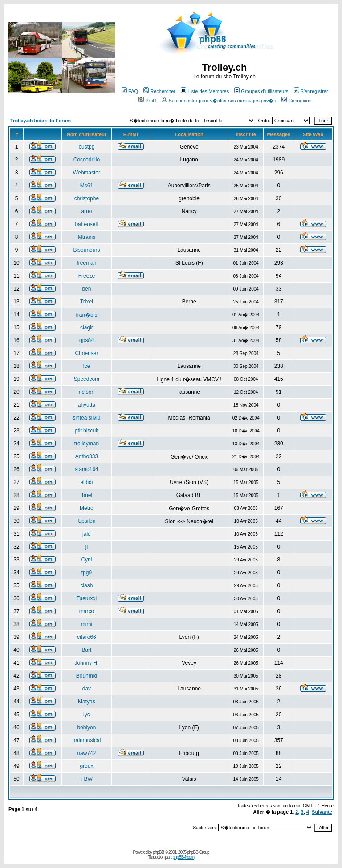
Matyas (87, 702)
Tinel (87, 495)
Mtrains (87, 237)
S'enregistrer (311, 91)
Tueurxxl (87, 598)
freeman (86, 263)
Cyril (86, 560)
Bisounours (86, 250)
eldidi (86, 482)
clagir (87, 327)
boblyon (86, 727)
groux (86, 766)
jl (87, 547)
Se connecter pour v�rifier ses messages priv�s (219, 101)
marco (87, 611)
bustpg (86, 147)
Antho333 (87, 456)
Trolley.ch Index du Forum (41, 121)
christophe (87, 198)
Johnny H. (86, 663)
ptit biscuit (87, 431)
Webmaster (87, 173)
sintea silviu (86, 418)
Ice (86, 366)
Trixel (87, 302)
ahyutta (87, 405)
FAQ (130, 91)
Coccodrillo (87, 160)
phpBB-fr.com (183, 857)
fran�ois (86, 315)
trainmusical (86, 740)
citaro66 (87, 637)
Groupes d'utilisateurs (261, 91)
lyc (87, 715)
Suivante (322, 812)
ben (86, 289)
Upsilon (86, 521)
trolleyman (87, 444)
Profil (147, 101)
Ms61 (87, 186)
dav (87, 689)
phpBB (158, 852)
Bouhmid (87, 676)
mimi (87, 624)
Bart (86, 650)
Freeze (87, 276)
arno (86, 211)
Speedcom (87, 379)
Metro (87, 508)
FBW (87, 779)
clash (86, 585)
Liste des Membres (205, 91)
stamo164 (87, 469)
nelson (87, 392)
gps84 (87, 340)
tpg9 (87, 573)
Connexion (297, 101)
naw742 (86, 753)
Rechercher (159, 91)
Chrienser (86, 353)
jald (87, 534)
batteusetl (86, 224)
